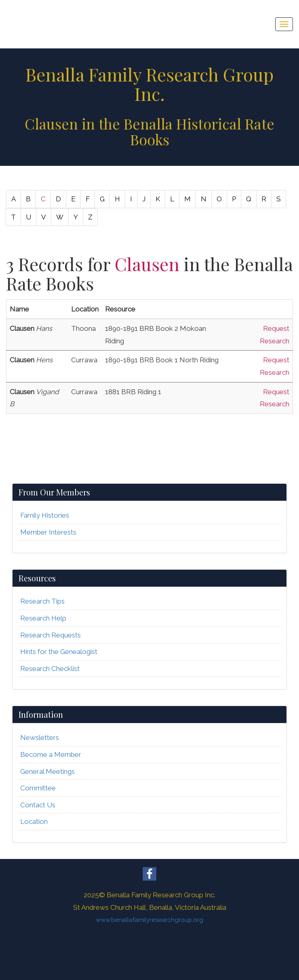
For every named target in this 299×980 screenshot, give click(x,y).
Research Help (43, 618)
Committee (38, 788)
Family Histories (45, 515)
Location (34, 821)
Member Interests (48, 532)
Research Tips (42, 601)
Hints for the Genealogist (59, 652)
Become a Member (51, 754)
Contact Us (38, 805)
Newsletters (40, 738)
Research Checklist (50, 669)
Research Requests (51, 635)
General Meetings (47, 771)
